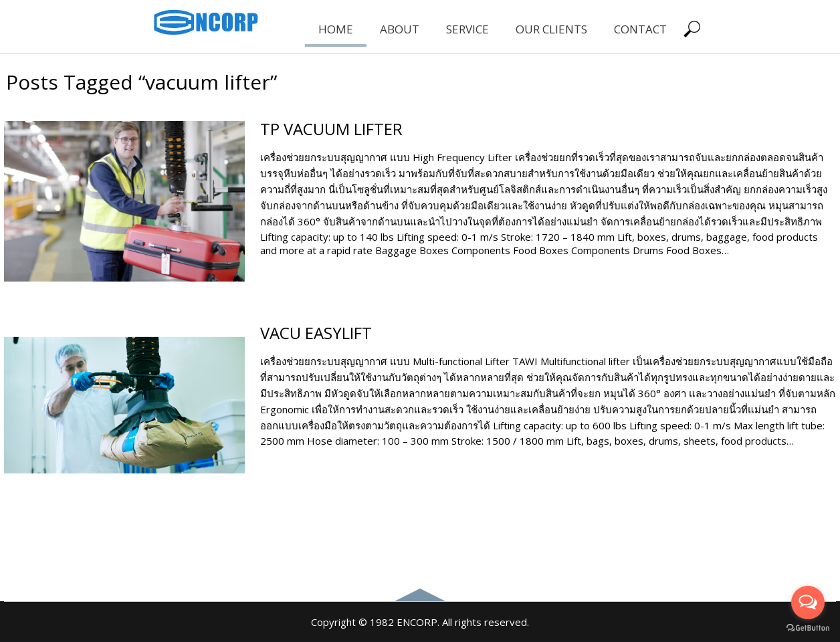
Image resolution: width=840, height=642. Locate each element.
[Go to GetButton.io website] (808, 628)
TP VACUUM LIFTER (331, 129)
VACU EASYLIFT (316, 333)
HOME (336, 29)
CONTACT (640, 29)
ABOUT (400, 29)
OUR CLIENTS (551, 29)
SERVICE (467, 29)
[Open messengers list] (808, 603)
